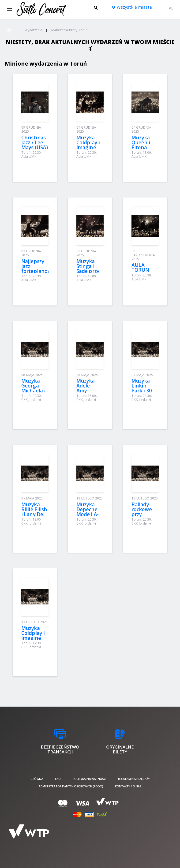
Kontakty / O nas (128, 786)
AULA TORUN (140, 267)
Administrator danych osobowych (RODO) (71, 786)
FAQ (58, 779)
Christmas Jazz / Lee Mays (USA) (35, 142)
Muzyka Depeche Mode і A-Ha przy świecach (88, 514)
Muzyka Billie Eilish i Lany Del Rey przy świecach (34, 514)
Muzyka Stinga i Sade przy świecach (88, 269)
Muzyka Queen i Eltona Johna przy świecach (144, 147)
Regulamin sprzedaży (134, 779)
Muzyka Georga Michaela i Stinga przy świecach (35, 391)
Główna (37, 779)
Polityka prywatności (89, 779)
